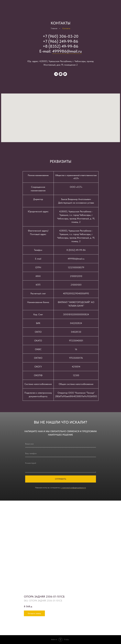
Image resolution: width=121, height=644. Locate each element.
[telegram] (56, 74)
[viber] (65, 74)
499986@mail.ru (67, 51)
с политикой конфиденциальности (73, 488)
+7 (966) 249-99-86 (61, 41)
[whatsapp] (61, 74)
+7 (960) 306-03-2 (59, 36)
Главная (54, 28)
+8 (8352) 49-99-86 (61, 46)
